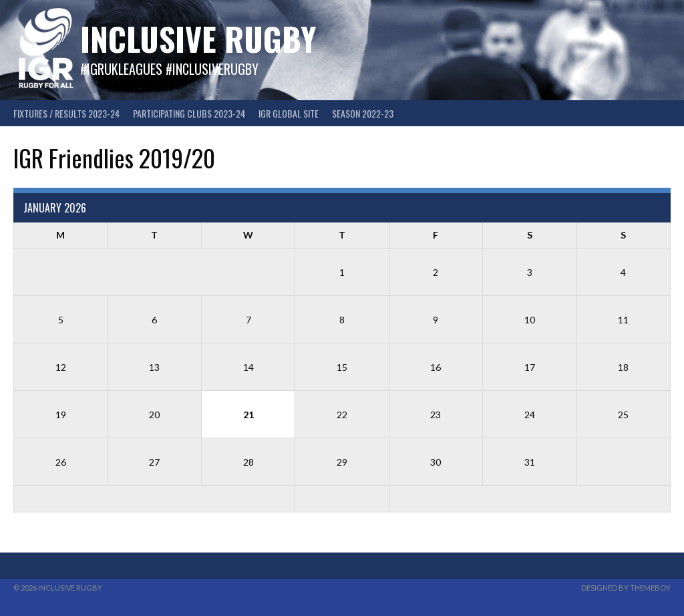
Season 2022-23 (363, 113)
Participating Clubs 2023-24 (189, 113)
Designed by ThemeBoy (626, 588)
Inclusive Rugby (198, 38)
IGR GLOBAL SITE (289, 113)
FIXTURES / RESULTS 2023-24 (66, 113)
